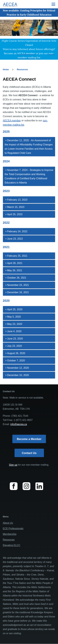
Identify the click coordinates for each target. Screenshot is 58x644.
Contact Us (29, 453)
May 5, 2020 (14, 317)
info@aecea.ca (19, 424)
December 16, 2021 (18, 292)
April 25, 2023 (15, 214)
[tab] (29, 147)
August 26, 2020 (16, 353)
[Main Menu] (53, 4)
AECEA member (12, 120)
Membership (10, 534)
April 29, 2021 (15, 263)
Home (6, 69)
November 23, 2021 (18, 285)
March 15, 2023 (16, 207)
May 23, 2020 (15, 324)
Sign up (13, 465)
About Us (8, 523)
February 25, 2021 (17, 256)
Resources (22, 69)
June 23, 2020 (15, 339)
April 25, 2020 (15, 309)
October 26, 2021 (17, 278)
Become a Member (29, 439)
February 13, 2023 (17, 200)
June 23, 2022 (15, 239)
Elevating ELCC (12, 545)
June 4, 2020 (14, 331)
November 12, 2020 (18, 368)
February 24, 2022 (17, 231)
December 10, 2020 (18, 375)
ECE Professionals (13, 528)
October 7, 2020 (16, 361)
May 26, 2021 (15, 270)
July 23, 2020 (14, 346)
